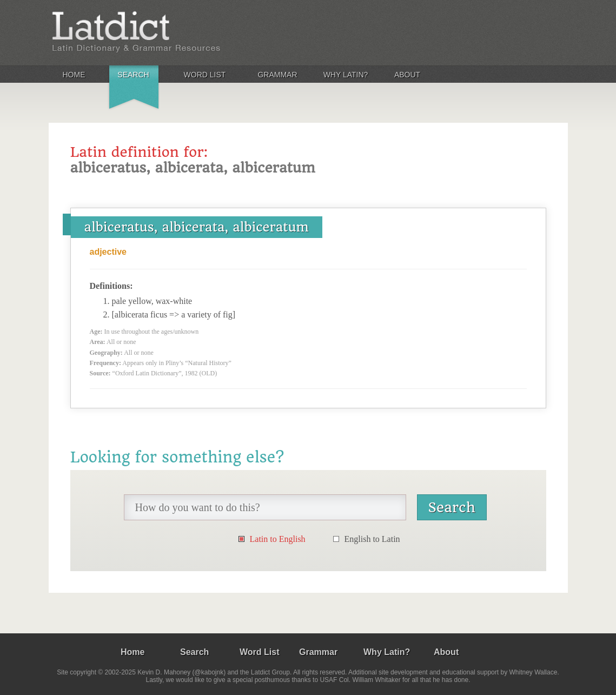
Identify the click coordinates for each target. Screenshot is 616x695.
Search (133, 75)
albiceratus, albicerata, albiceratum (197, 227)
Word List (205, 75)
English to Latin (372, 539)
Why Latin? (346, 75)
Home (74, 75)
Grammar (277, 75)
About (407, 75)
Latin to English (278, 539)
